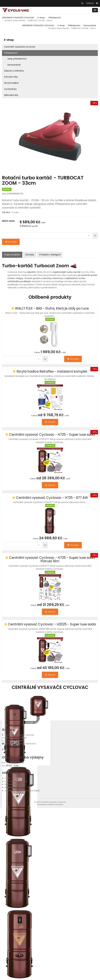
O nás (7, 778)
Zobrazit (50, 422)
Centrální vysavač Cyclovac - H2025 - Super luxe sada (52, 624)
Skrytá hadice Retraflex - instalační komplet (52, 371)
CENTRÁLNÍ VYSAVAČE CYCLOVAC (18, 18)
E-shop (41, 18)
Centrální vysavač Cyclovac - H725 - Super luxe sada (52, 435)
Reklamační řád (13, 787)
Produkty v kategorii (50, 255)
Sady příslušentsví (17, 59)
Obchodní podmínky (15, 784)
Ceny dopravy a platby (16, 781)
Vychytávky (10, 89)
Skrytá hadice (11, 83)
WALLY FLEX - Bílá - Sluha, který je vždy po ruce (52, 308)
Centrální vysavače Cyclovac (20, 47)
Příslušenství (55, 18)
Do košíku (11, 242)
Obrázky (30, 255)
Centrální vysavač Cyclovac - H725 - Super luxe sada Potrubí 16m (52, 559)
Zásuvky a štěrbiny (14, 71)
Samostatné (90, 25)
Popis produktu (12, 255)
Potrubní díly (11, 77)
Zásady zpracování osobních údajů (22, 791)
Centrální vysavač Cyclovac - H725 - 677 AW (52, 498)
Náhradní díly (11, 95)
